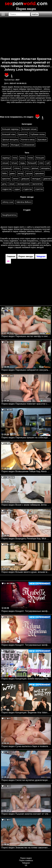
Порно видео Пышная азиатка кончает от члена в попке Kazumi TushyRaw (26, 814)
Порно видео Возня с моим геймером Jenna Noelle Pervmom (26, 505)
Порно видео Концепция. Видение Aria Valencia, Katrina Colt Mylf (26, 713)
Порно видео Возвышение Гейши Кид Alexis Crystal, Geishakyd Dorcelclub (26, 471)
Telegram (26, 863)
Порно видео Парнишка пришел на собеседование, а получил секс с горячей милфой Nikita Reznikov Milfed (26, 438)
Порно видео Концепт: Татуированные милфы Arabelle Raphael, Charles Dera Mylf (26, 611)
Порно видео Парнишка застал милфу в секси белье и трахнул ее (26, 336)
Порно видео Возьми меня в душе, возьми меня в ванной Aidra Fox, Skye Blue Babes (26, 572)
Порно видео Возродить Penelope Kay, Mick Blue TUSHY (26, 539)
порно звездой (37, 247)
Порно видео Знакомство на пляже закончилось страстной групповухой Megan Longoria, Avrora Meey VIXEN (26, 848)
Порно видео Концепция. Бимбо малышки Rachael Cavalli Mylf (26, 679)
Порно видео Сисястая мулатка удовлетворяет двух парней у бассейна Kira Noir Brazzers (26, 780)
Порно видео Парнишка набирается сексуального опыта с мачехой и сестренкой (26, 370)
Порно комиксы (26, 860)
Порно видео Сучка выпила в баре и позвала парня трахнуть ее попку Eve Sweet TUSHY (26, 746)
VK (26, 865)
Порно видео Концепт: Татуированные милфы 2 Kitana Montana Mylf (26, 645)
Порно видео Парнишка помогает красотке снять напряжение (26, 404)
